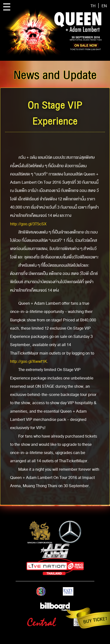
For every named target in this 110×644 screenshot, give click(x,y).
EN (104, 6)
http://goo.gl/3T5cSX (28, 224)
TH (93, 6)
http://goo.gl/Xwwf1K (29, 361)
